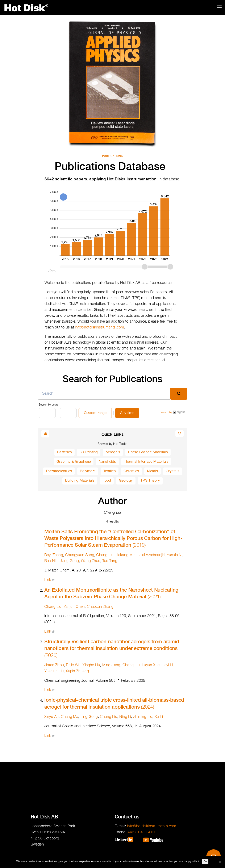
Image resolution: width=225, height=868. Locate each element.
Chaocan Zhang (100, 607)
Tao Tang (110, 561)
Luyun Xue (151, 665)
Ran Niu (51, 561)
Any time (127, 413)
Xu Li (159, 717)
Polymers (88, 471)
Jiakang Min (126, 555)
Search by (172, 412)
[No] (220, 862)
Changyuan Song (80, 555)
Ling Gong (89, 717)
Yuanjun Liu (54, 671)
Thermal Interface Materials (146, 462)
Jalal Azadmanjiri (151, 555)
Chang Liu (105, 555)
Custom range (95, 413)
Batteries (64, 452)
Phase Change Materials (148, 452)
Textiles (110, 471)
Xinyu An (52, 717)
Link (49, 580)
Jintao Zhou (54, 665)
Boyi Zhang (54, 555)
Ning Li (125, 717)
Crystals (173, 471)
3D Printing (89, 452)
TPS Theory (150, 481)
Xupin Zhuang (77, 671)
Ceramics (131, 471)
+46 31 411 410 (141, 832)
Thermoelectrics (59, 471)
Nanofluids (107, 462)
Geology (126, 481)
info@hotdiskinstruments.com (99, 327)
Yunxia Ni (175, 555)
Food (107, 481)
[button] (180, 434)
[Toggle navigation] (219, 7)
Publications (112, 156)
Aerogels (113, 452)
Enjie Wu (73, 665)
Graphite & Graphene (74, 462)
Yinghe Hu (91, 665)
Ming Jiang (111, 665)
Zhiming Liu (143, 717)
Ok (205, 861)
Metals (153, 471)
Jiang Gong (69, 561)
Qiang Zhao (91, 561)
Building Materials (80, 481)
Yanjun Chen (74, 607)
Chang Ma (70, 717)
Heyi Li (167, 665)
